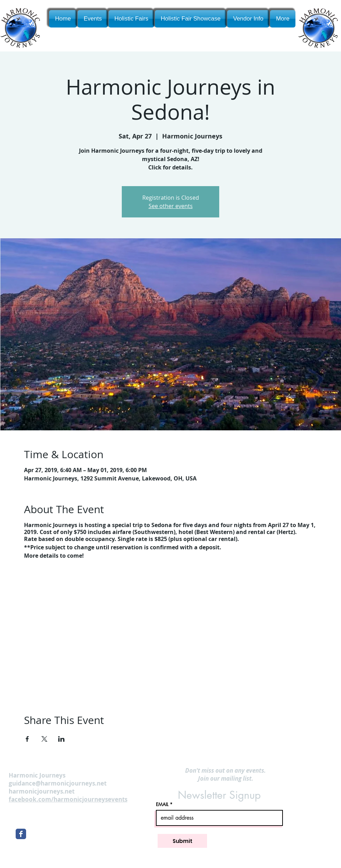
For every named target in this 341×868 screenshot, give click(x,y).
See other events (171, 206)
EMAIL (162, 805)
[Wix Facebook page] (21, 834)
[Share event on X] (44, 739)
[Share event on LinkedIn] (61, 739)
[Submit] (182, 841)
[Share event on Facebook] (27, 739)
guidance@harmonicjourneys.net (58, 783)
